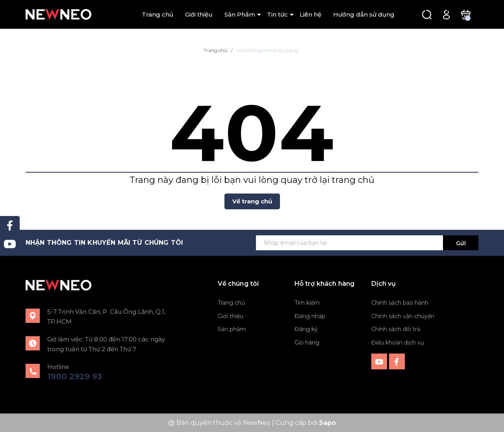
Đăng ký (306, 329)
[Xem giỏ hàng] (466, 14)
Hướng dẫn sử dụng (364, 14)
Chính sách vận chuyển (403, 316)
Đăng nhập (310, 316)
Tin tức (277, 14)
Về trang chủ (252, 201)
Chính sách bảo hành (400, 303)
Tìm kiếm (307, 303)
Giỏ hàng (307, 343)
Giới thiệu (199, 14)
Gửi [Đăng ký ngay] (461, 243)
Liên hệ (310, 14)
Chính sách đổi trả (396, 329)
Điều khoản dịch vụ (398, 343)
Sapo (327, 423)
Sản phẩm (232, 329)
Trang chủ (157, 14)
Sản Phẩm (240, 14)
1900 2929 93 (75, 376)
